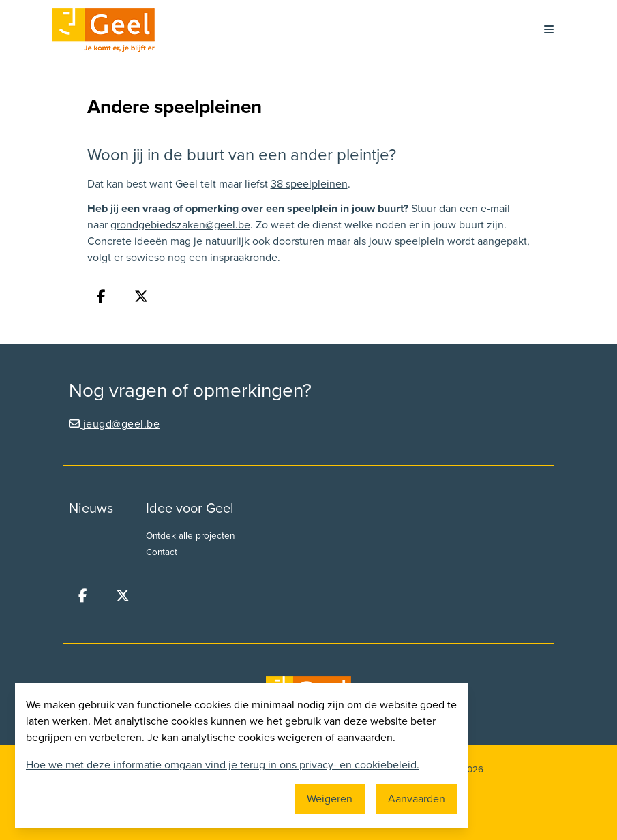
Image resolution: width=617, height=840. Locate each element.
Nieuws (91, 509)
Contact (162, 552)
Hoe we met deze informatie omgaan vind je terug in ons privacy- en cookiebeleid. (223, 765)
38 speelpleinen (309, 184)
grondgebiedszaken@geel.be (180, 225)
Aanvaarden (417, 799)
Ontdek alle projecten (190, 536)
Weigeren (330, 799)
